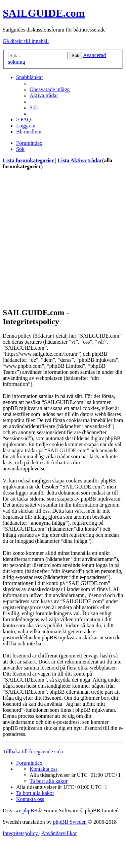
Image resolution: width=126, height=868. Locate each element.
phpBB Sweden (70, 822)
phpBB (30, 811)
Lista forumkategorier (29, 160)
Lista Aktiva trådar (80, 160)
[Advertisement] (63, 239)
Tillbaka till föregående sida (33, 751)
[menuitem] (50, 89)
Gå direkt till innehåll (26, 41)
